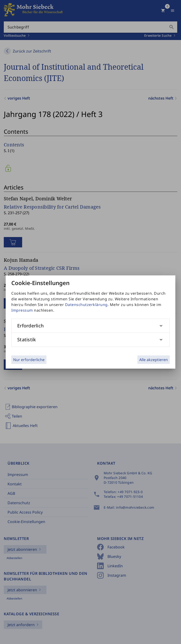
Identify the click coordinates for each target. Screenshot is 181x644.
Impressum (22, 310)
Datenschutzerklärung (86, 305)
